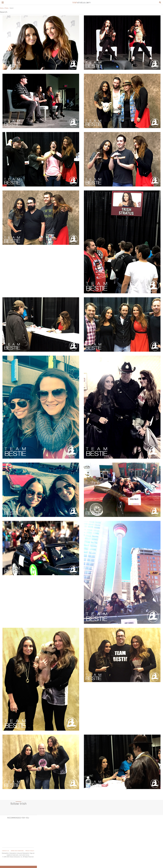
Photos (7, 8)
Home (2, 8)
